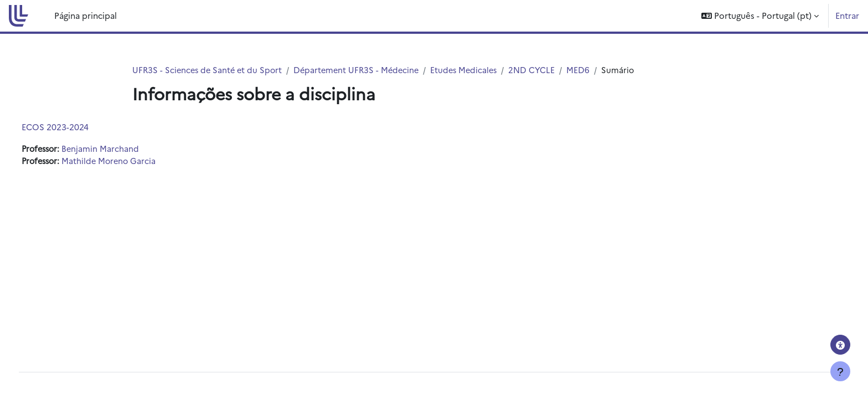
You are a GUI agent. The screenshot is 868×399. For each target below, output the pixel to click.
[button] (760, 16)
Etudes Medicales (473, 70)
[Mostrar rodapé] (840, 371)
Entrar (847, 15)
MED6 (590, 70)
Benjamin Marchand (124, 149)
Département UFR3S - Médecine (362, 70)
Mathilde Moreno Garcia (133, 162)
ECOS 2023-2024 (76, 127)
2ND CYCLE (543, 70)
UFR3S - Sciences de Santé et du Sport (209, 70)
